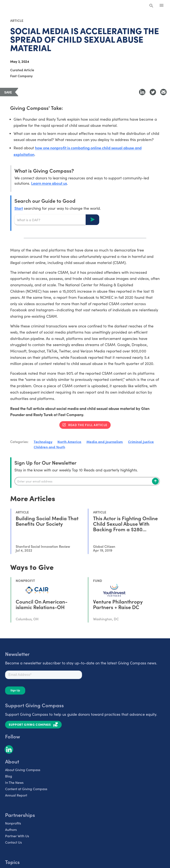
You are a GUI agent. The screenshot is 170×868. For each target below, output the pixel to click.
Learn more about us (49, 183)
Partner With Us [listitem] (17, 836)
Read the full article (88, 425)
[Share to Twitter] (153, 92)
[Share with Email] (163, 92)
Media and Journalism (105, 442)
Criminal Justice (141, 442)
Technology (43, 442)
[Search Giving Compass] (151, 6)
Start (19, 208)
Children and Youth (49, 447)
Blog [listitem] (9, 776)
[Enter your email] (87, 481)
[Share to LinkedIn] (142, 92)
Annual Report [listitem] (16, 795)
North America (69, 442)
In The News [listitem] (14, 782)
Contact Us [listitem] (13, 842)
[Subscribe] (155, 481)
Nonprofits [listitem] (13, 823)
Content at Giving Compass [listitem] (26, 789)
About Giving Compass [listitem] (23, 770)
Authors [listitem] (11, 830)
